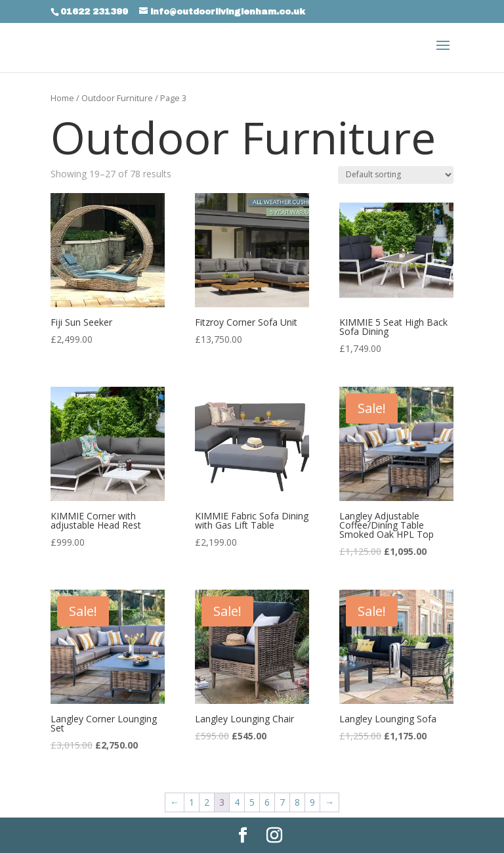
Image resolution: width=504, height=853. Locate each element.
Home (62, 98)
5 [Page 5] (252, 802)
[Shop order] (396, 175)
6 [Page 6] (267, 802)
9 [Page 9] (312, 802)
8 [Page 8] (297, 802)
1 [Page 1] (192, 802)
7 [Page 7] (282, 802)
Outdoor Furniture (117, 98)
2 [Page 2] (207, 802)
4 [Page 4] (237, 802)
